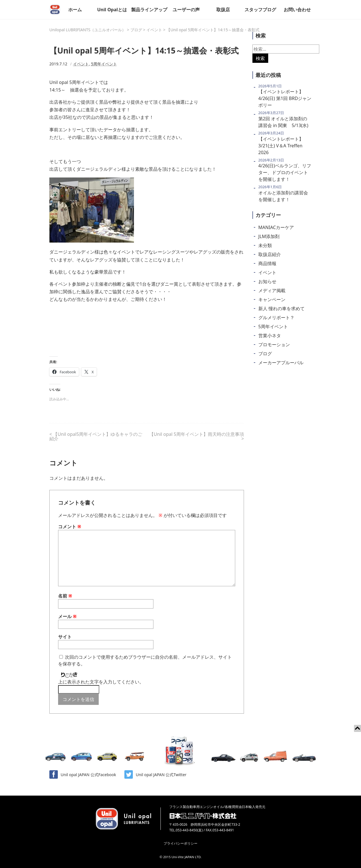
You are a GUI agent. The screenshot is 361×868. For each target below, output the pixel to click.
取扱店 (223, 10)
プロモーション (274, 345)
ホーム (75, 10)
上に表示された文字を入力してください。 (101, 682)
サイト (65, 637)
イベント (81, 64)
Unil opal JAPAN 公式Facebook (83, 774)
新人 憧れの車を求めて (281, 308)
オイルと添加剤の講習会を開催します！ (283, 196)
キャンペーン (272, 299)
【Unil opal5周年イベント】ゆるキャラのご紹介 (96, 436)
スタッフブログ (260, 10)
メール (67, 616)
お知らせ (267, 281)
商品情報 (267, 263)
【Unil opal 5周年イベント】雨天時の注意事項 (197, 434)
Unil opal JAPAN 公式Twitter (155, 774)
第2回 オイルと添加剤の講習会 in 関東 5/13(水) (283, 122)
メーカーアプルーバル (281, 363)
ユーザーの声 (186, 10)
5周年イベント (104, 64)
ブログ (265, 354)
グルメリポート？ (276, 318)
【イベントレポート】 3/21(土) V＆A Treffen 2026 (281, 146)
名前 (65, 596)
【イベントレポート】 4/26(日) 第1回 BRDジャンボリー (285, 98)
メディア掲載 (272, 290)
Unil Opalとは (112, 10)
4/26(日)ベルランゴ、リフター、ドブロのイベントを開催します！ (285, 172)
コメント (70, 527)
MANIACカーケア (276, 227)
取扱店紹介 (270, 254)
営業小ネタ (270, 336)
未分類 (265, 245)
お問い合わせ (297, 10)
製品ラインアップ (149, 10)
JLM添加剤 (269, 236)
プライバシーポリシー (180, 843)
